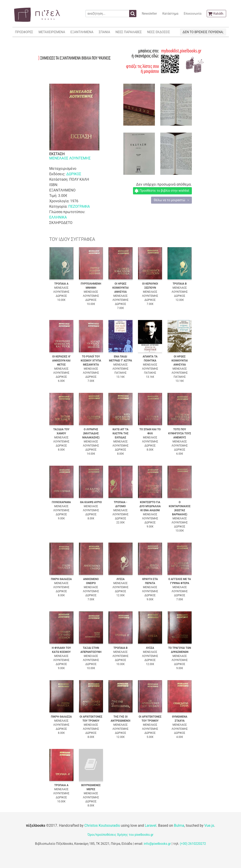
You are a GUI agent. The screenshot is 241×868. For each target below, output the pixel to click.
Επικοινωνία (193, 14)
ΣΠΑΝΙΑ (104, 32)
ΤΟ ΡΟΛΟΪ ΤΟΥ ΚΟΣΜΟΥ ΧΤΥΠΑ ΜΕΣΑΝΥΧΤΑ (91, 361)
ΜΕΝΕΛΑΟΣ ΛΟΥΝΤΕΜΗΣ (70, 158)
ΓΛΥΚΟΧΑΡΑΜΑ (61, 502)
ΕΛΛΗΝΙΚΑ (58, 217)
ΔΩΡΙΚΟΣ (74, 174)
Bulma (179, 825)
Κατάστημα (170, 14)
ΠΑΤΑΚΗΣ (121, 373)
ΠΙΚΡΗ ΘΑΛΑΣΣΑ (61, 579)
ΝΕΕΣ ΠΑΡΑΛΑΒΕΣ (129, 32)
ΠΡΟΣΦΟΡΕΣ (24, 32)
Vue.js (209, 825)
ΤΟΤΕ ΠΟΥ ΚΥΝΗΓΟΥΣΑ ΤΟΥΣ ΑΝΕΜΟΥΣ (180, 433)
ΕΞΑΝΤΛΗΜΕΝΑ (82, 32)
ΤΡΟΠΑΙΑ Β (180, 284)
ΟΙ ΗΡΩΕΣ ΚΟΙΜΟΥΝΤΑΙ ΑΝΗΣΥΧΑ (120, 288)
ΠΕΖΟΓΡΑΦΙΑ (79, 206)
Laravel (150, 825)
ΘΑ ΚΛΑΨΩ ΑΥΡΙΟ (91, 502)
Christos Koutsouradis (102, 825)
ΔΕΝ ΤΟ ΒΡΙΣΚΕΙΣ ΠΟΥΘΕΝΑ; (203, 32)
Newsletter (149, 14)
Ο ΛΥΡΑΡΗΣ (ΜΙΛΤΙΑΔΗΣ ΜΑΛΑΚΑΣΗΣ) (91, 433)
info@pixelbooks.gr (157, 844)
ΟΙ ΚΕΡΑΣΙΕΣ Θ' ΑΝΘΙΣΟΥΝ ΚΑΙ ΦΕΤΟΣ (61, 361)
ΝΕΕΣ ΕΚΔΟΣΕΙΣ (159, 32)
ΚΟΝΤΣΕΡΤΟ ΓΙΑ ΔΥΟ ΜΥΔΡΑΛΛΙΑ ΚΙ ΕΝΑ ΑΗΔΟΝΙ (150, 506)
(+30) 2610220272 (193, 844)
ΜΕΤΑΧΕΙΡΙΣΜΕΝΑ (52, 32)
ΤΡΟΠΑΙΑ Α (61, 284)
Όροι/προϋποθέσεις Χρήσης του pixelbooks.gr (121, 835)
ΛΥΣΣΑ (120, 579)
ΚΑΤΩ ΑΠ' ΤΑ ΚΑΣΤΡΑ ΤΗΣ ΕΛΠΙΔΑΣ (120, 433)
